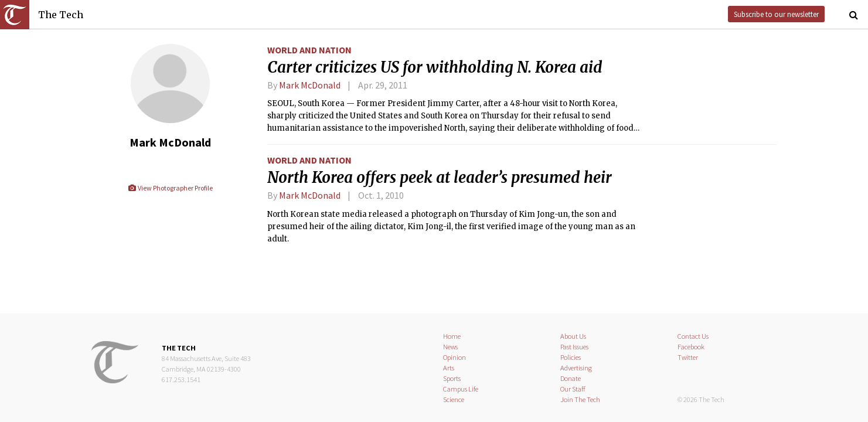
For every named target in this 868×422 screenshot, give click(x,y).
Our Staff (573, 389)
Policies (571, 357)
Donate (571, 378)
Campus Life (461, 389)
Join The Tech (580, 399)
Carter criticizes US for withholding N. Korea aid (435, 67)
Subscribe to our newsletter (776, 14)
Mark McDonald (310, 85)
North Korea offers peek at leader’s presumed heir (440, 178)
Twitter (688, 357)
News (450, 347)
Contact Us (693, 336)
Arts (449, 368)
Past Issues (574, 347)
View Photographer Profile (170, 188)
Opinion (455, 357)
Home (452, 336)
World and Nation (309, 50)
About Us (573, 336)
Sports (452, 378)
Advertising (576, 368)
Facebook (691, 347)
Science (454, 399)
